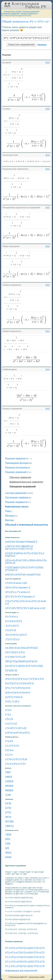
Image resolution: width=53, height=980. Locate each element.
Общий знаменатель (29, 14)
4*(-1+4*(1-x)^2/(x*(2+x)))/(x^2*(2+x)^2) (25, 948)
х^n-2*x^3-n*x (12, 746)
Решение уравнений (31, 12)
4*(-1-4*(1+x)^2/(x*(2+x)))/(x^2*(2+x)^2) (25, 966)
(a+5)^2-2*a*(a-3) (14, 697)
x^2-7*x (9, 755)
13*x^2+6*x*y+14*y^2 (16, 635)
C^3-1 (8, 715)
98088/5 (9, 790)
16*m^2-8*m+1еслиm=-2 (18, 587)
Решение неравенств (16, 502)
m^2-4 (8, 710)
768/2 (8, 772)
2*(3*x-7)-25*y (12, 702)
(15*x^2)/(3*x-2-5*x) (15, 652)
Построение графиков (17, 497)
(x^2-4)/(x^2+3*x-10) (15, 657)
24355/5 (9, 781)
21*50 (8, 808)
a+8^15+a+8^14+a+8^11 (18, 733)
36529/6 (9, 786)
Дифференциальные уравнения (26, 482)
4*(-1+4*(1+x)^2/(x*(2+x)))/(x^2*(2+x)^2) (16, 16)
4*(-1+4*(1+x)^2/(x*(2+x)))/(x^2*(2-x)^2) (25, 962)
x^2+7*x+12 (11, 724)
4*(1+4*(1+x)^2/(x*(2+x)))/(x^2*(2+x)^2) (25, 952)
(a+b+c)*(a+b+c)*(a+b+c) (18, 692)
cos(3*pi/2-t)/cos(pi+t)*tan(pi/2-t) (21, 542)
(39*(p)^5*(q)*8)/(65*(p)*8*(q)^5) (21, 661)
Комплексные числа (17, 507)
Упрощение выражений (10, 14)
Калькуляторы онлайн (13, 12)
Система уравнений (16, 493)
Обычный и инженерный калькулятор (27, 525)
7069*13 (9, 826)
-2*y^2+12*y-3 (12, 639)
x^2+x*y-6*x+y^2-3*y (16, 764)
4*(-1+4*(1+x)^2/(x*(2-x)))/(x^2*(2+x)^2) (25, 957)
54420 (8, 857)
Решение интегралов (16, 468)
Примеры (42, 45)
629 (7, 848)
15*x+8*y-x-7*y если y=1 (18, 592)
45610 (8, 853)
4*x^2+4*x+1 (12, 617)
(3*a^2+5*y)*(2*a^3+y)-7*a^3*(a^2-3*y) (25, 679)
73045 (8, 834)
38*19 (8, 817)
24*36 (8, 803)
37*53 (8, 812)
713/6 (8, 795)
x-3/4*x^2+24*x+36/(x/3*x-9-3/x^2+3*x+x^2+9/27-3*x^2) (19, 547)
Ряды (8, 511)
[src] (48, 63)
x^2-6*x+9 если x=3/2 (16, 583)
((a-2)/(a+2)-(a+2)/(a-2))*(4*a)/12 (22, 648)
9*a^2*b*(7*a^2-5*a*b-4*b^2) (20, 683)
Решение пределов (15, 458)
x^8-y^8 (9, 719)
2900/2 (9, 777)
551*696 (9, 821)
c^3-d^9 (9, 741)
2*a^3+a (9, 750)
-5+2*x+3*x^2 (12, 626)
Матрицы (10, 516)
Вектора (10, 520)
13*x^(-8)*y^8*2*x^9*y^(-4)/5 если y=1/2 (25, 608)
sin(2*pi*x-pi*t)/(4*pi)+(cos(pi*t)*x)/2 (23, 574)
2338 (8, 844)
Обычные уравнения (20, 477)
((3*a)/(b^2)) (11, 670)
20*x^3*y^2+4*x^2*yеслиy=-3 (20, 597)
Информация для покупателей (21, 971)
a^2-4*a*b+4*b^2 (14, 621)
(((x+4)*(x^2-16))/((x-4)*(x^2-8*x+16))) (24, 666)
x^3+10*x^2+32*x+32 (16, 728)
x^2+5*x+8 (11, 630)
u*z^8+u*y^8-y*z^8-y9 (16, 759)
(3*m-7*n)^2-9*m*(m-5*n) (18, 688)
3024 (8, 839)
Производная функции (17, 463)
